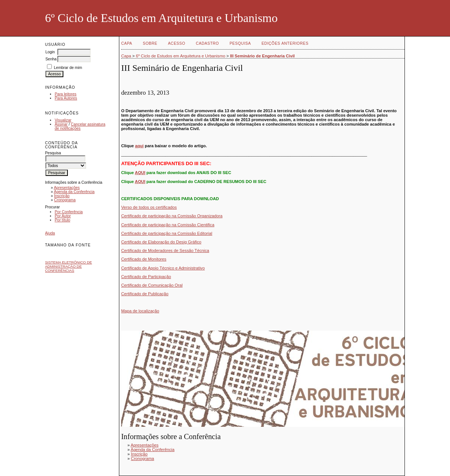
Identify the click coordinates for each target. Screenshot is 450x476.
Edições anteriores (285, 43)
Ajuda (50, 233)
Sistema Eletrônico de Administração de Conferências (69, 266)
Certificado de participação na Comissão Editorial (167, 233)
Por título (63, 220)
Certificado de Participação (146, 277)
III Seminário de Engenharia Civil (262, 56)
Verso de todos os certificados (149, 207)
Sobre (150, 43)
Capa (127, 43)
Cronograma (65, 200)
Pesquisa (240, 43)
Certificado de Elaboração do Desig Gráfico (161, 242)
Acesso (176, 43)
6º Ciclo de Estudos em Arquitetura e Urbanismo (180, 56)
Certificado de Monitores (144, 259)
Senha (51, 59)
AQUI (140, 173)
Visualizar (63, 120)
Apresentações (67, 188)
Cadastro (207, 43)
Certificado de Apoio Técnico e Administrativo (163, 268)
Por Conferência (69, 212)
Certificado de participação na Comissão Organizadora (172, 216)
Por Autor (63, 216)
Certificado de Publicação (145, 294)
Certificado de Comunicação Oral (152, 285)
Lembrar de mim (68, 68)
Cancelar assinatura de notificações (80, 126)
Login (50, 52)
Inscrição (62, 196)
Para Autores (66, 98)
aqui (139, 146)
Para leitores (66, 94)
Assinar (61, 124)
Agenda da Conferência (74, 192)
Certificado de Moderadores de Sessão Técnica (165, 250)
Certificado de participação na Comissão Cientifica (168, 225)
